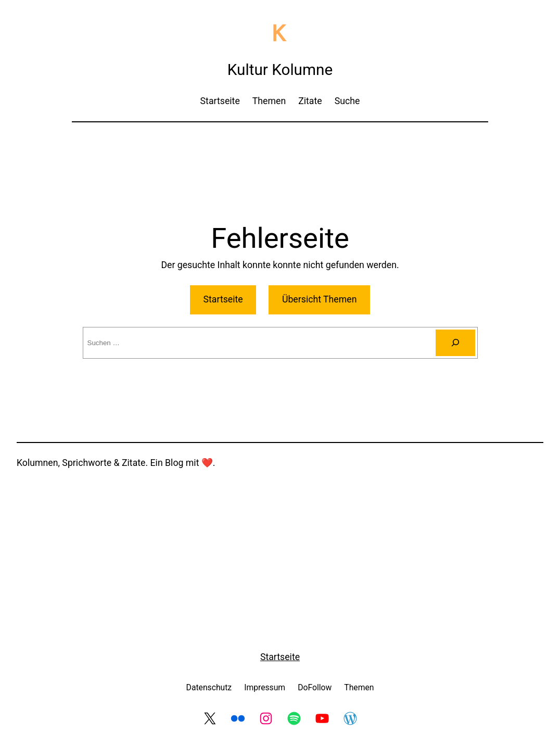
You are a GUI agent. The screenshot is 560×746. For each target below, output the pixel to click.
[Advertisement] (280, 158)
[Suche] (455, 343)
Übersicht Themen (320, 299)
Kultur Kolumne (280, 69)
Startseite (223, 299)
